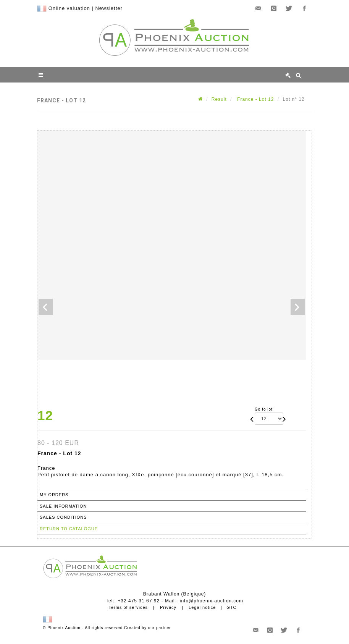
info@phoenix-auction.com (212, 601)
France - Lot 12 (255, 99)
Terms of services (128, 607)
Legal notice (202, 607)
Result (219, 99)
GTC (231, 607)
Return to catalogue (69, 529)
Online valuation (69, 8)
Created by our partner (148, 628)
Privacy (168, 607)
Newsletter (109, 8)
